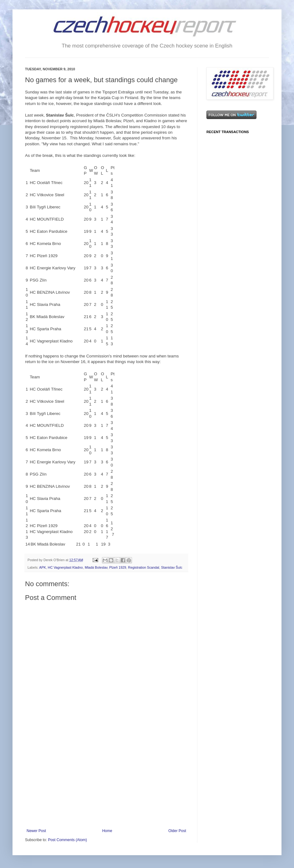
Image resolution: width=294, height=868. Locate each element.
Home (107, 831)
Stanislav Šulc (172, 567)
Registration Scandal (144, 567)
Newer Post (36, 831)
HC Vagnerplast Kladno (65, 567)
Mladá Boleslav (96, 567)
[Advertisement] (106, 782)
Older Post (177, 831)
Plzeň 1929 (118, 567)
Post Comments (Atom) (67, 840)
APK (43, 567)
